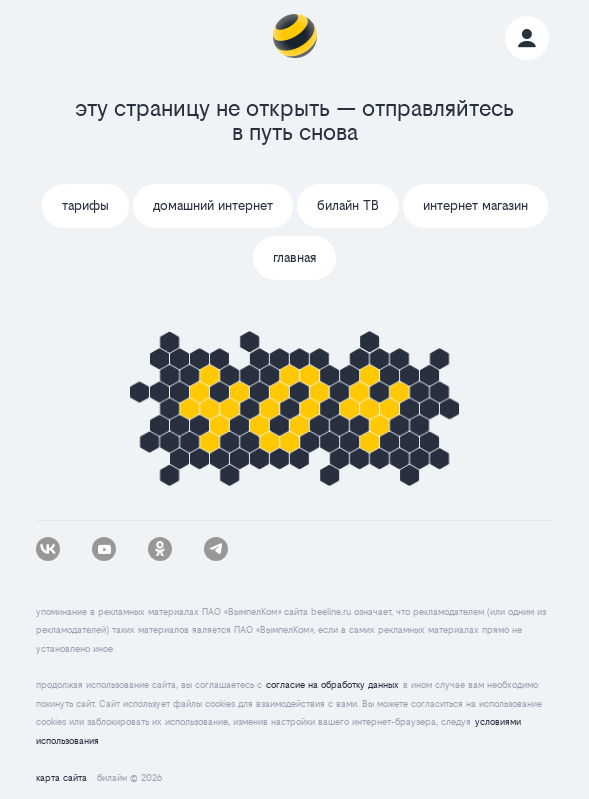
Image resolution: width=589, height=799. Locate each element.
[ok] (160, 549)
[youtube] (104, 549)
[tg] (216, 549)
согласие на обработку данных (332, 684)
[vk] (48, 549)
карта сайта (61, 777)
